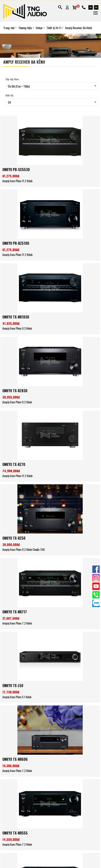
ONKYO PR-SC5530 (16, 170)
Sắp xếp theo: (12, 79)
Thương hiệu (25, 28)
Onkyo (39, 28)
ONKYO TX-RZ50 (14, 538)
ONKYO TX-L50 (13, 686)
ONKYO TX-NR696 (15, 759)
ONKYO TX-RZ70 (14, 464)
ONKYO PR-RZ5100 (16, 243)
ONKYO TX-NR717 (15, 612)
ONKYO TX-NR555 (15, 833)
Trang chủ (9, 28)
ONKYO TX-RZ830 (15, 391)
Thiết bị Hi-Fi (54, 28)
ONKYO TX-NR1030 (16, 317)
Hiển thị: (10, 95)
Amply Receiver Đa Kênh (78, 28)
